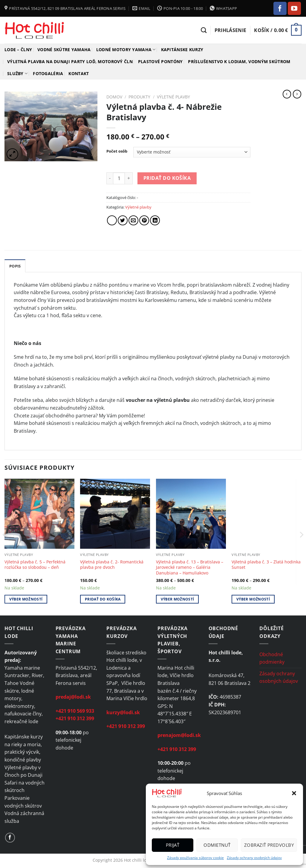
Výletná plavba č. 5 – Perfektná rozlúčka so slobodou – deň (35, 565)
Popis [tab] (15, 266)
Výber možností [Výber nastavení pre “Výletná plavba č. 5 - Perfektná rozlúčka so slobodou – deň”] (26, 599)
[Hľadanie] (204, 30)
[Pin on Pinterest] (144, 220)
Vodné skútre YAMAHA (64, 50)
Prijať (173, 845)
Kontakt (79, 73)
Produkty (139, 97)
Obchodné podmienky (272, 658)
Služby (17, 74)
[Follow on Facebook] (280, 8)
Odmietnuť (217, 845)
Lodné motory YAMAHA (126, 50)
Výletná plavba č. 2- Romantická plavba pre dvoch (112, 565)
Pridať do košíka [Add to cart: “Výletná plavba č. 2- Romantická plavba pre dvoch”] (103, 599)
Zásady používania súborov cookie (195, 858)
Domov (114, 97)
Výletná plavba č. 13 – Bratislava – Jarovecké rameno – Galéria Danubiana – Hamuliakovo (190, 567)
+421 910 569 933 (75, 711)
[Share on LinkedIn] (155, 220)
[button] (294, 793)
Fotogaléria (48, 73)
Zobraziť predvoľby (269, 845)
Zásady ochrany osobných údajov (254, 858)
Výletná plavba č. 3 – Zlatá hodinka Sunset (266, 565)
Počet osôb (117, 151)
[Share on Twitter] (123, 220)
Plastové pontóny (160, 61)
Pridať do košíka (167, 178)
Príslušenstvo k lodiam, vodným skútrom (239, 61)
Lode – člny (18, 50)
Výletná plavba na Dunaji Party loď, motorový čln (70, 61)
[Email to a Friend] (133, 220)
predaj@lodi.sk (73, 697)
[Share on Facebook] (112, 220)
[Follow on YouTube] (294, 8)
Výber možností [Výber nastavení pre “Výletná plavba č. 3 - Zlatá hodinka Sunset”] (253, 599)
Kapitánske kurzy (182, 50)
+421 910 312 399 (75, 718)
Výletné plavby (173, 97)
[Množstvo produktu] (119, 178)
